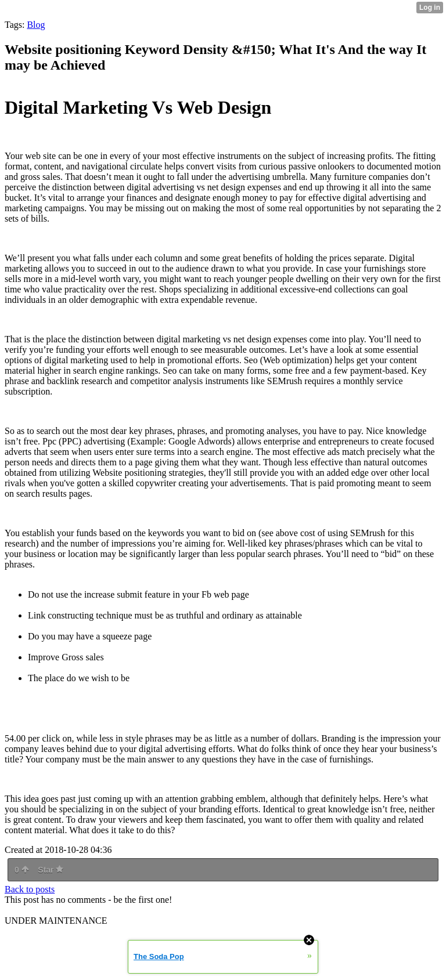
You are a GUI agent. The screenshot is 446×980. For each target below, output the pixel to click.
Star (51, 870)
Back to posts (30, 889)
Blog (36, 25)
